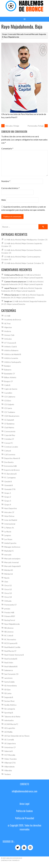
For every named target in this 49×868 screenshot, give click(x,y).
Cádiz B (7, 385)
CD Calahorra (10, 397)
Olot (6, 582)
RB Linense (9, 632)
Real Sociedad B (11, 659)
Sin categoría (10, 709)
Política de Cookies (24, 811)
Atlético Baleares (11, 350)
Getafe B (8, 481)
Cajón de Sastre (11, 389)
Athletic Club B (11, 347)
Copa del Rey (10, 435)
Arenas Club (9, 335)
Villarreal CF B (10, 763)
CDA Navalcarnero (12, 416)
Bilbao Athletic (10, 377)
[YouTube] (24, 847)
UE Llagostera (10, 743)
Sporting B (9, 713)
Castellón (8, 393)
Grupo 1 (5, 34)
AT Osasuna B (10, 343)
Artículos (8, 339)
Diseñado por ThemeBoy (10, 860)
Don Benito (9, 462)
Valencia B (8, 751)
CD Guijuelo (9, 404)
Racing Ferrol (10, 620)
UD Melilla (8, 732)
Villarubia (8, 770)
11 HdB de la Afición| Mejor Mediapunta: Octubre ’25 (26, 240)
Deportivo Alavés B (12, 458)
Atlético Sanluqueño (13, 362)
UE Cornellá (9, 740)
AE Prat (7, 323)
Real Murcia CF (10, 651)
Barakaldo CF (10, 374)
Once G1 (8, 585)
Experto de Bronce (12, 470)
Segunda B (9, 697)
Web (4, 200)
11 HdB (7, 316)
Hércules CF (9, 512)
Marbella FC (9, 551)
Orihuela (8, 601)
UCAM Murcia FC (11, 724)
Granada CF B (10, 489)
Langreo (8, 535)
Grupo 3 (8, 501)
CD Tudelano (10, 412)
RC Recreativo (10, 639)
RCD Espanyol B (11, 643)
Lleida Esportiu (10, 543)
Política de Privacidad (25, 818)
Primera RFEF (10, 616)
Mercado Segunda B (12, 566)
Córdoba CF (9, 439)
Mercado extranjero (12, 559)
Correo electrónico (10, 188)
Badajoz (7, 366)
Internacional (10, 524)
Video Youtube (10, 759)
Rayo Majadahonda (11, 37)
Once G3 (8, 593)
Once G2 (8, 589)
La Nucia (8, 532)
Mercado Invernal (24, 34)
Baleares (8, 370)
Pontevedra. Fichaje (38, 126)
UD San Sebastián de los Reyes (17, 736)
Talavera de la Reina (12, 717)
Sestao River (9, 701)
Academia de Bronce (13, 320)
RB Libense (9, 628)
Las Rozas (8, 539)
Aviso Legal (24, 804)
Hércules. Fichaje (10, 126)
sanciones (8, 678)
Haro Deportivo (11, 508)
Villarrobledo (9, 767)
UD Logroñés (10, 728)
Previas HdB (9, 612)
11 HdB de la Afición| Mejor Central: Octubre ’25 (24, 263)
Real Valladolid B (11, 666)
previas (7, 609)
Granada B (9, 485)
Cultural (8, 451)
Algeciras (8, 327)
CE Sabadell (9, 420)
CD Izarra (8, 408)
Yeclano (8, 774)
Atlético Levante (11, 358)
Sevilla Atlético (10, 705)
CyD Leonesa (10, 454)
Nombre (6, 181)
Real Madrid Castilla (12, 647)
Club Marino (9, 427)
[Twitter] (18, 847)
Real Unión (9, 663)
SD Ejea (7, 690)
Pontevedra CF (10, 605)
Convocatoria (10, 431)
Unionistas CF (10, 747)
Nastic (7, 578)
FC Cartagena (10, 478)
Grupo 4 (8, 505)
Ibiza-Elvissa (9, 516)
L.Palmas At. (9, 528)
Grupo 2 (8, 497)
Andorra (8, 331)
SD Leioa (8, 693)
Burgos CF (9, 381)
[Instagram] (30, 847)
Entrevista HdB (11, 466)
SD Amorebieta (11, 686)
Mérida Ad (8, 574)
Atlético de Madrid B (13, 354)
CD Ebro (8, 401)
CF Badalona (9, 424)
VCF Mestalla (10, 755)
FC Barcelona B (10, 474)
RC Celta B (9, 635)
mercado (13, 34)
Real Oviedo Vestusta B (14, 655)
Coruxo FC (9, 443)
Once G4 (8, 597)
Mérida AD (9, 570)
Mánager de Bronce (12, 547)
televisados (9, 720)
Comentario (7, 148)
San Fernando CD (11, 674)
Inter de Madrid (11, 520)
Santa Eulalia (9, 682)
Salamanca (9, 670)
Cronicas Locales (11, 447)
